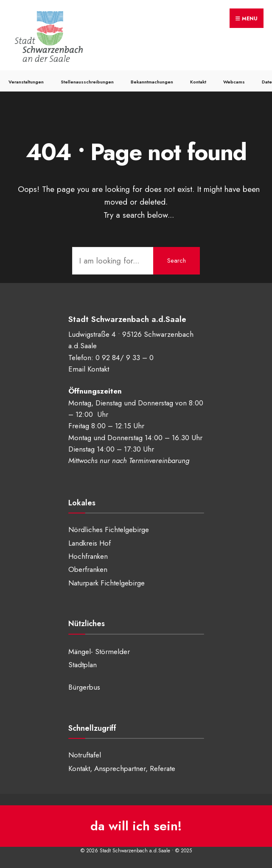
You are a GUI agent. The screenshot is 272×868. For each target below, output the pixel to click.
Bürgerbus (84, 687)
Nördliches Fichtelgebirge (109, 530)
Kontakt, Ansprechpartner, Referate (122, 768)
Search (177, 261)
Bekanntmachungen (152, 82)
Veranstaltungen (26, 82)
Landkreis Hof (90, 543)
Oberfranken (88, 569)
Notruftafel (85, 755)
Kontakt (198, 82)
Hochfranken (88, 556)
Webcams (234, 82)
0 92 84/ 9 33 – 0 (125, 358)
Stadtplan (83, 665)
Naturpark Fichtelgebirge (107, 583)
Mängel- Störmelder (99, 652)
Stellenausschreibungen (87, 82)
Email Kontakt (89, 369)
